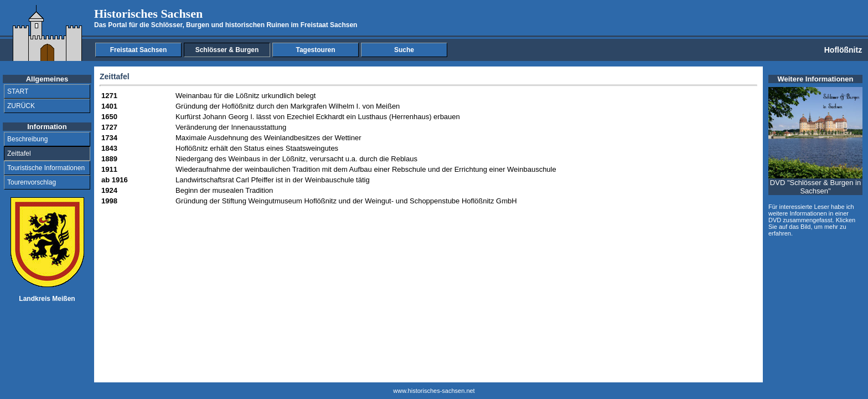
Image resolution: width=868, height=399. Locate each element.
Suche (404, 50)
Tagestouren (315, 50)
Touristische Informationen (46, 168)
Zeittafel (19, 154)
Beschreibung (27, 139)
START (18, 91)
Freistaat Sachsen (139, 50)
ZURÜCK (21, 106)
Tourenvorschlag (32, 182)
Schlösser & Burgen (227, 50)
